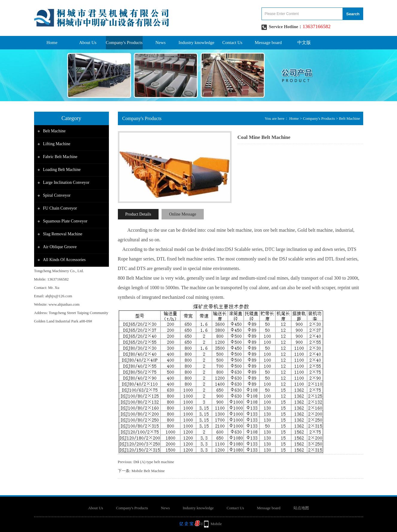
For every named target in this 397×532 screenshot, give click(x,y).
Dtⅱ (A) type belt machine (154, 462)
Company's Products (124, 43)
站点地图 (301, 508)
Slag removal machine (63, 234)
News (161, 43)
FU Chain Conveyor (60, 208)
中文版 (304, 43)
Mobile (216, 524)
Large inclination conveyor (66, 182)
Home (52, 43)
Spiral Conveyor (57, 195)
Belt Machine (54, 131)
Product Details (138, 214)
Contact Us (232, 43)
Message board (268, 43)
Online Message (183, 214)
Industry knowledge (197, 43)
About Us (88, 43)
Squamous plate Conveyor (65, 221)
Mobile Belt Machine (148, 471)
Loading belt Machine (62, 170)
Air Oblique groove (60, 247)
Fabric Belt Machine (60, 157)
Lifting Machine (57, 144)
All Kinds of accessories (64, 260)
